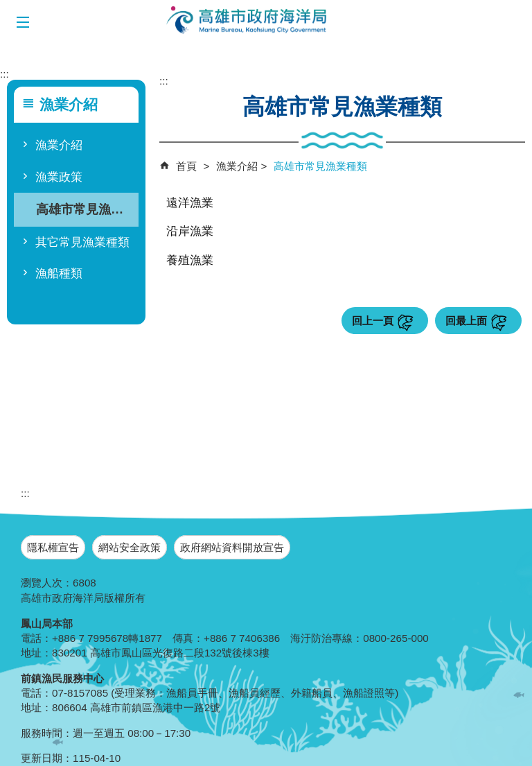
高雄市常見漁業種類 (85, 209)
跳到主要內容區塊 (7, 7)
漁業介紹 (59, 145)
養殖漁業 (190, 260)
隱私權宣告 (53, 547)
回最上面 (466, 321)
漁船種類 (59, 273)
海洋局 (247, 21)
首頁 (186, 166)
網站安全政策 (130, 547)
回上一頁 (373, 321)
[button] (23, 23)
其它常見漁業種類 (82, 242)
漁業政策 (59, 177)
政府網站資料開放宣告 (232, 547)
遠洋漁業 (190, 203)
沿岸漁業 (190, 231)
